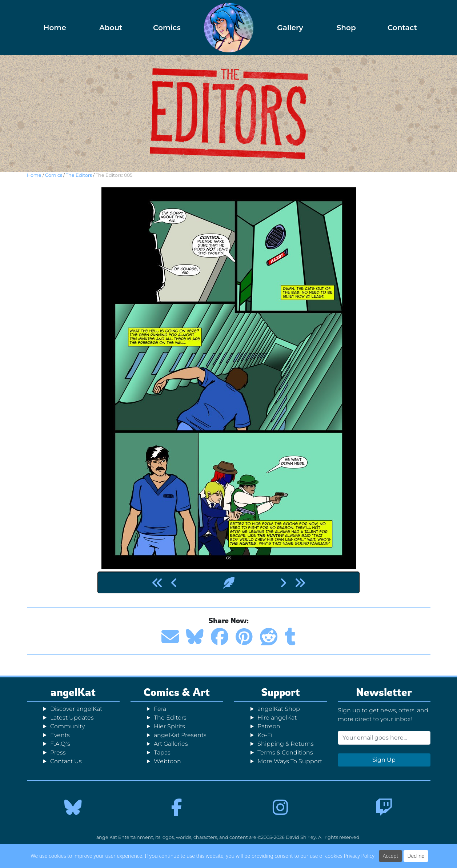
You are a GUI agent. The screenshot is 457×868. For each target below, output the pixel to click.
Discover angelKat (76, 709)
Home (55, 28)
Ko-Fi (265, 735)
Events (60, 735)
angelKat (73, 692)
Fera (160, 709)
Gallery (290, 28)
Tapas (162, 752)
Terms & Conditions (285, 752)
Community (67, 726)
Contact (402, 28)
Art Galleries (171, 744)
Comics (167, 28)
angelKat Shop (279, 709)
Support (280, 692)
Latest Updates (72, 718)
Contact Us (66, 761)
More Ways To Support (290, 761)
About (111, 28)
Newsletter (384, 692)
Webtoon (167, 761)
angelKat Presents (180, 735)
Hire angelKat (277, 718)
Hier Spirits (169, 726)
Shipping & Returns (286, 744)
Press (58, 752)
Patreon (269, 726)
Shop (346, 28)
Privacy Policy (359, 856)
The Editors (79, 175)
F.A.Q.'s (60, 744)
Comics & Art (177, 692)
